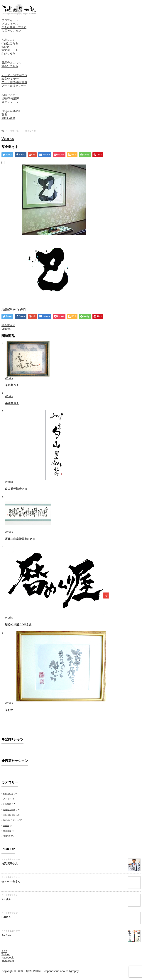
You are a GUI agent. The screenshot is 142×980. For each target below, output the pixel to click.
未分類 (6, 826)
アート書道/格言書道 (14, 82)
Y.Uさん (6, 935)
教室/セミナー (10, 79)
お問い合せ (8, 118)
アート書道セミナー (14, 86)
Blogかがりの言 (11, 111)
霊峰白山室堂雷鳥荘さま (20, 539)
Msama (6, 329)
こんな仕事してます (14, 27)
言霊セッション (11, 31)
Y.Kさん (6, 899)
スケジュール (10, 102)
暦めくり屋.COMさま (18, 624)
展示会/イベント (11, 820)
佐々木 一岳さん (11, 881)
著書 (4, 115)
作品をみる (8, 40)
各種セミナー (10, 95)
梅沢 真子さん (10, 864)
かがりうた (8, 54)
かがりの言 (8, 794)
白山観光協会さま (16, 489)
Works (5, 47)
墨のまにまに (9, 815)
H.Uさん (6, 917)
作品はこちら (10, 43)
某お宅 (9, 710)
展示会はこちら (11, 63)
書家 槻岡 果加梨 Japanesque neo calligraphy (48, 971)
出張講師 (7, 804)
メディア (7, 799)
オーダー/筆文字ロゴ (14, 75)
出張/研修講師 (10, 98)
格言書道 (7, 831)
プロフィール (10, 20)
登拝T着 (7, 836)
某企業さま (8, 325)
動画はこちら (10, 66)
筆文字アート (10, 50)
